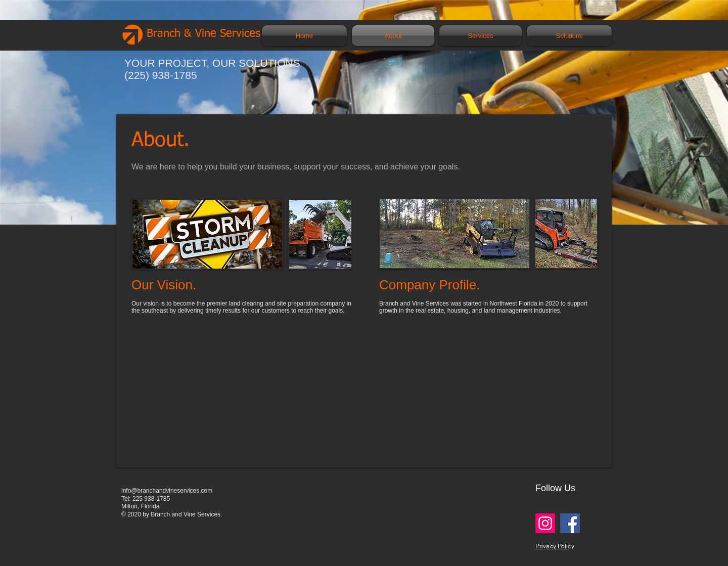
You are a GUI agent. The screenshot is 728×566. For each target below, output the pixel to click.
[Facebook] (570, 523)
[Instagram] (545, 523)
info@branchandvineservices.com (167, 491)
